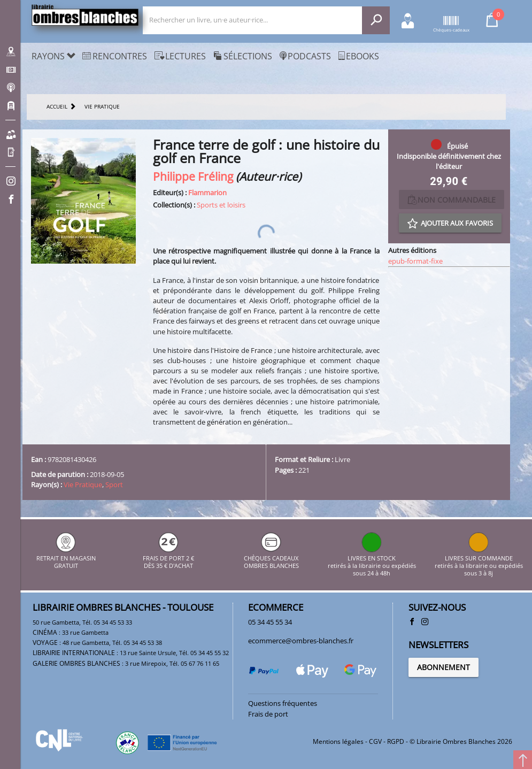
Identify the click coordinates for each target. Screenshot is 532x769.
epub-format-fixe (415, 261)
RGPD (396, 741)
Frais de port (268, 714)
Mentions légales (338, 741)
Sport (114, 485)
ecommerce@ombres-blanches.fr (301, 641)
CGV (375, 741)
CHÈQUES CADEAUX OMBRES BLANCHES (271, 558)
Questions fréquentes (283, 703)
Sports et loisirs (221, 205)
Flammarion (207, 193)
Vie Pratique (83, 485)
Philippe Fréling (193, 176)
